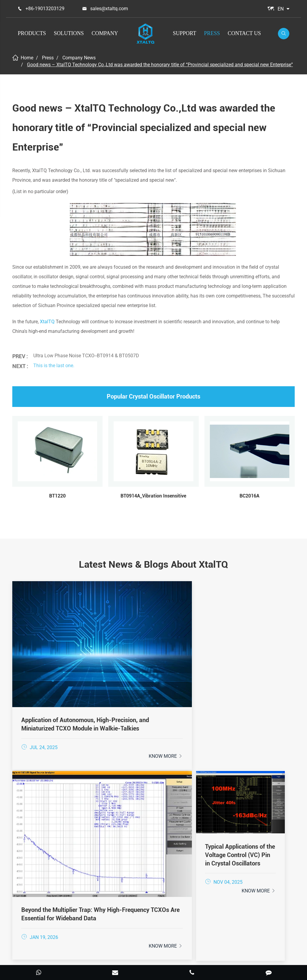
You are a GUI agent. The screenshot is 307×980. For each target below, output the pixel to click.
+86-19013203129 (45, 9)
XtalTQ (47, 322)
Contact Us (244, 33)
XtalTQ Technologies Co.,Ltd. (146, 949)
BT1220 (57, 496)
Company (105, 33)
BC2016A (249, 496)
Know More (75, 701)
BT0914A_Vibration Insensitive (153, 496)
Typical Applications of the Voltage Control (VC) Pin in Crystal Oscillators (250, 665)
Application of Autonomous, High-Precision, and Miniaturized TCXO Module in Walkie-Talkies (57, 665)
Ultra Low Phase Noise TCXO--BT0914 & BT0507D (86, 351)
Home (27, 58)
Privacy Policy (167, 957)
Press (212, 33)
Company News (79, 58)
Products (32, 33)
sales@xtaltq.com (109, 9)
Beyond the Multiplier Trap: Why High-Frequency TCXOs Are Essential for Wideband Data (153, 665)
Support (185, 33)
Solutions (69, 33)
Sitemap (134, 957)
